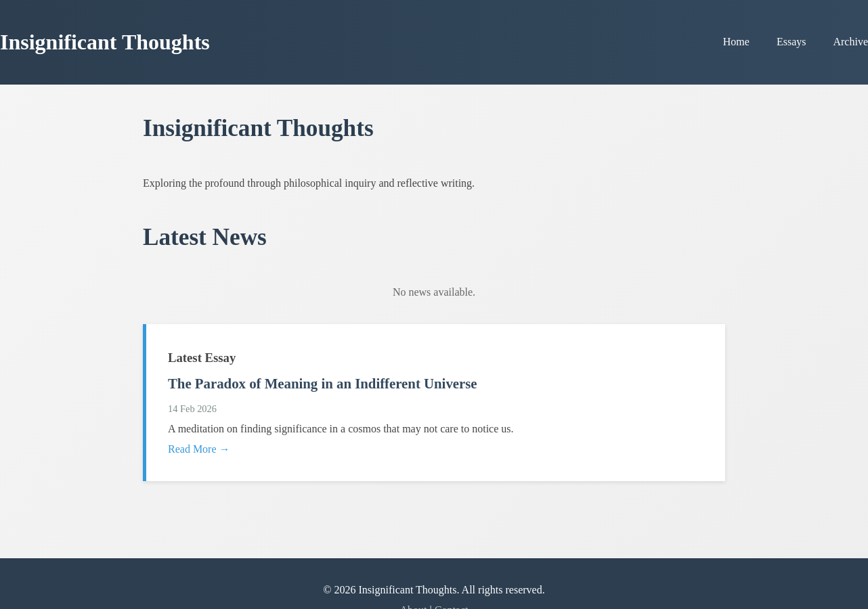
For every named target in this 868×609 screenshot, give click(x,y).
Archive (850, 42)
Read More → (199, 449)
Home (736, 42)
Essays (791, 42)
